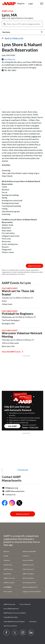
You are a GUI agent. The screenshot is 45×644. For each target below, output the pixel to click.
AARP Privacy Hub (9, 604)
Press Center (8, 592)
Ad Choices (33, 621)
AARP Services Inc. (28, 565)
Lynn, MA (9, 15)
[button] (42, 4)
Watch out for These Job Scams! (18, 293)
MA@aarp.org (12, 488)
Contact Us (10, 494)
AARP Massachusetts (15, 491)
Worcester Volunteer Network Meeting (22, 335)
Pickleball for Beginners (18, 314)
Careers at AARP (28, 560)
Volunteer (7, 560)
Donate (6, 556)
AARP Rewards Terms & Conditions (15, 613)
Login (31, 4)
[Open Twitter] (19, 503)
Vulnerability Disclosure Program (14, 621)
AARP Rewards (8, 569)
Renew (25, 427)
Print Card (34, 427)
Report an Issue (34, 266)
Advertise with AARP (29, 551)
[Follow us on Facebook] (7, 633)
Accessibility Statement (11, 609)
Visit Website (9, 59)
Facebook (23, 470)
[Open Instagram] (12, 503)
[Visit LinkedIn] (31, 633)
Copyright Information (11, 617)
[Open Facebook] (5, 503)
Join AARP (12, 426)
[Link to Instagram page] (23, 633)
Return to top (23, 514)
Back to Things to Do (14, 38)
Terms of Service (25, 604)
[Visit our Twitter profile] (15, 633)
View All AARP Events (12, 352)
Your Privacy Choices (10, 626)
